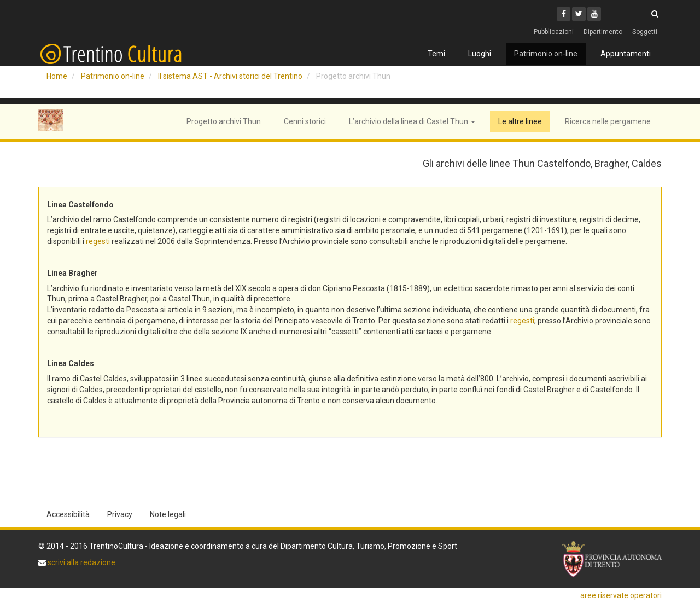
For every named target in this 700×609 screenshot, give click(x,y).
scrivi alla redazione (81, 562)
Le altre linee (520, 121)
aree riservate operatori (621, 595)
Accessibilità (68, 514)
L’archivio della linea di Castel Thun (412, 121)
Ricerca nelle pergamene (608, 121)
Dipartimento (603, 32)
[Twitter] (579, 14)
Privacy (120, 514)
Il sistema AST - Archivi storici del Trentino (230, 76)
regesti (98, 241)
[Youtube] (594, 14)
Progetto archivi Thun (224, 121)
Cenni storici (305, 121)
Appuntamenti (626, 54)
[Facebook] (564, 14)
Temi (436, 54)
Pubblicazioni (554, 32)
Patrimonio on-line (546, 54)
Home (57, 76)
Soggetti (645, 32)
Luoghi (480, 54)
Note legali (168, 514)
